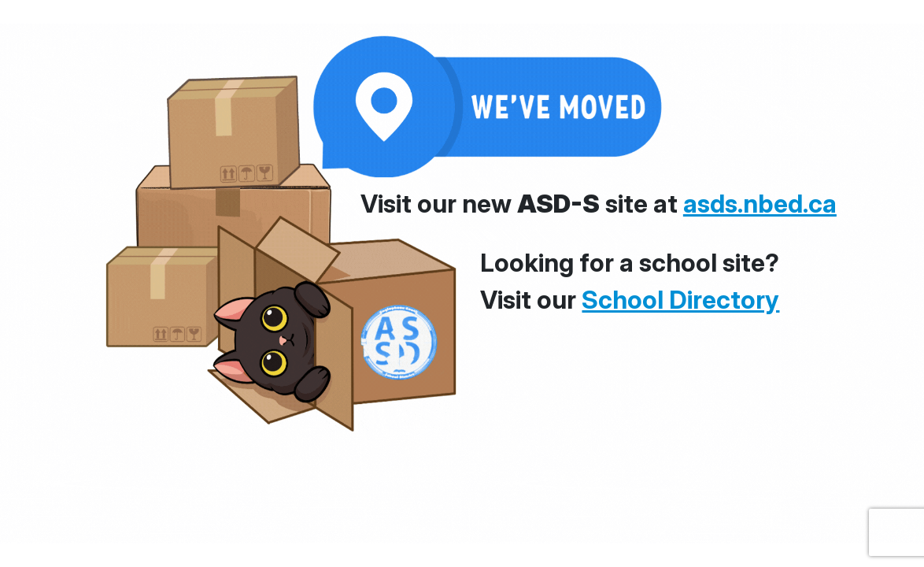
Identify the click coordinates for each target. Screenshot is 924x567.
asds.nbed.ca (760, 204)
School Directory (680, 300)
